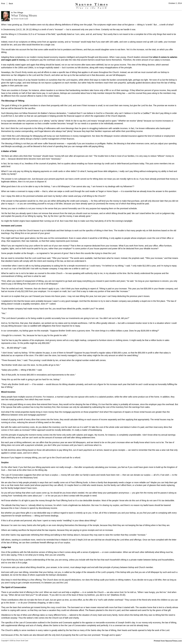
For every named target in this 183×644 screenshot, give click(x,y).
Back (11, 4)
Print (3, 4)
